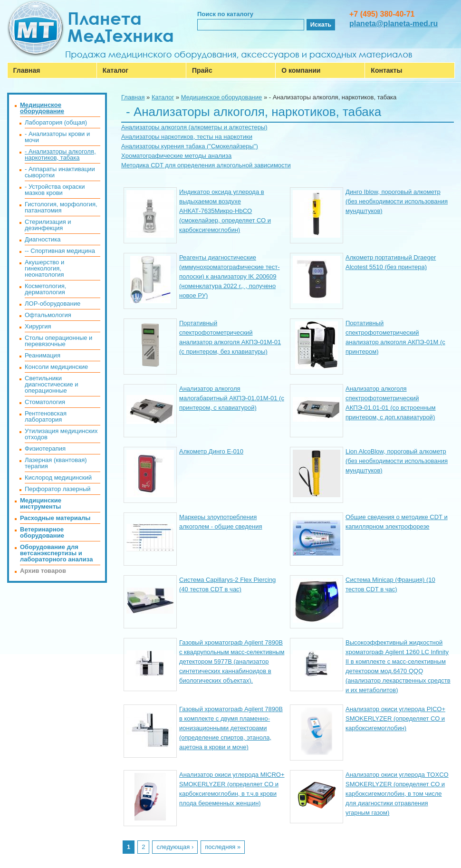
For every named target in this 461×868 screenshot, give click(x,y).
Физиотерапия (45, 448)
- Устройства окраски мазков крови (55, 190)
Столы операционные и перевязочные (58, 341)
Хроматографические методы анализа (176, 156)
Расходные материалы (55, 518)
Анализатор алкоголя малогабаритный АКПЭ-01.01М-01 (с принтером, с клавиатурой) (232, 398)
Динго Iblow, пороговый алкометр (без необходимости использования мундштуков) (397, 201)
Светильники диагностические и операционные (52, 384)
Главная (27, 70)
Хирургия (38, 326)
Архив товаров (43, 571)
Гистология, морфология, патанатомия (61, 207)
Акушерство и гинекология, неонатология (44, 268)
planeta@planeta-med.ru (394, 24)
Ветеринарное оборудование (42, 532)
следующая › (175, 847)
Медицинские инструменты (41, 503)
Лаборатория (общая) (56, 122)
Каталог (115, 70)
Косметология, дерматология (45, 289)
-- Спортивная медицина (60, 251)
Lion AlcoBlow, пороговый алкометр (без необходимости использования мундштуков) (397, 461)
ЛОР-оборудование (53, 304)
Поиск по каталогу (225, 14)
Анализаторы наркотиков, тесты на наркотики (187, 137)
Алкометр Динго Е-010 (211, 451)
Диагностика (43, 239)
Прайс (202, 70)
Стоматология (45, 402)
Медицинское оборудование (222, 97)
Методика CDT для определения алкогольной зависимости (206, 165)
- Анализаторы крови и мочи (57, 137)
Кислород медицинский (58, 477)
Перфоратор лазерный (58, 489)
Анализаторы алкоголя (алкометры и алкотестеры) (194, 127)
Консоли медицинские (56, 367)
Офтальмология (48, 315)
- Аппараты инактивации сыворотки (60, 172)
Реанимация (43, 355)
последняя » (223, 847)
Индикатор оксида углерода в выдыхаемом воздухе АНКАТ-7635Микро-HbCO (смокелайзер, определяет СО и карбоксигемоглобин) (225, 211)
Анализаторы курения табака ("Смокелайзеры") (190, 146)
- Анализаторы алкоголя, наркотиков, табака (60, 154)
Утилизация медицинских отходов (61, 434)
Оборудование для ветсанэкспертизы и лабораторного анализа (56, 553)
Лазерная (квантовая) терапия (56, 463)
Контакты (386, 70)
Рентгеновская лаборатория (46, 416)
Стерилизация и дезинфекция (48, 225)
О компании (301, 70)
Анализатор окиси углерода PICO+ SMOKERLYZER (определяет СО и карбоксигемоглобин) (395, 719)
